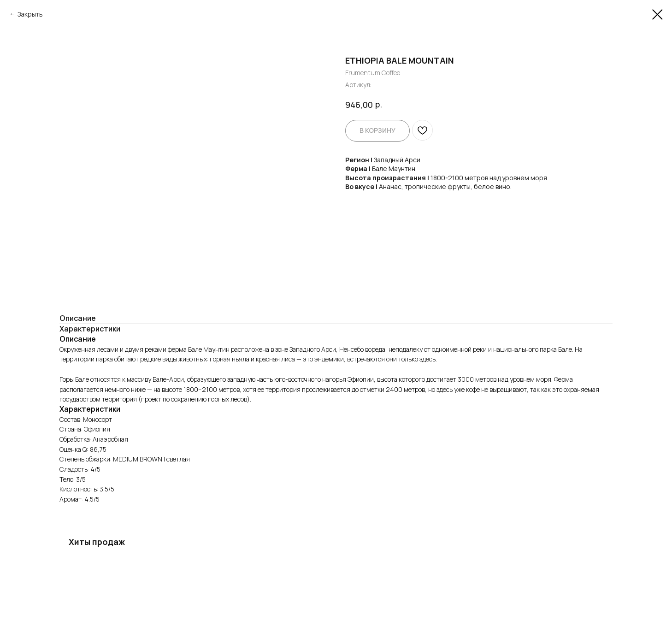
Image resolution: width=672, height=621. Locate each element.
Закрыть (30, 14)
